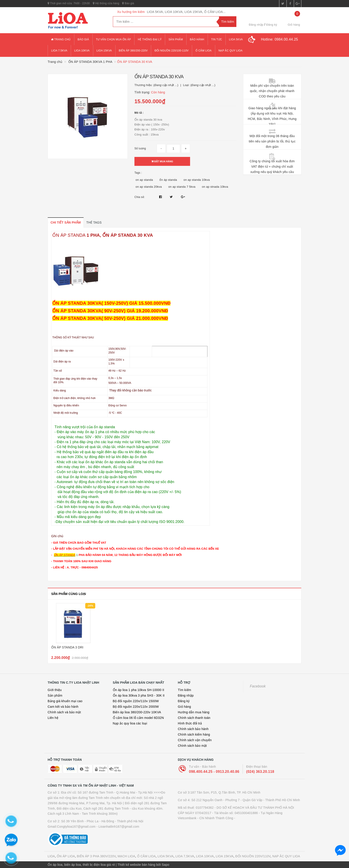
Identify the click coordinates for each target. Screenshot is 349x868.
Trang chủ (61, 39)
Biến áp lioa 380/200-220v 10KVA (137, 712)
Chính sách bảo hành (193, 729)
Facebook (258, 686)
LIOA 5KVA (166, 856)
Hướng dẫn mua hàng (194, 712)
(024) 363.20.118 (260, 772)
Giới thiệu (55, 690)
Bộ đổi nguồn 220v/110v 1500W (136, 701)
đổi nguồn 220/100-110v (171, 51)
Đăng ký (272, 25)
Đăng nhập (256, 25)
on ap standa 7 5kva (182, 187)
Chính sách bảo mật (192, 746)
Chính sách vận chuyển (195, 740)
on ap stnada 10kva (215, 187)
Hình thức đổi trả (190, 723)
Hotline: (279, 39)
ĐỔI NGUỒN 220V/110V (253, 856)
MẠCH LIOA (126, 856)
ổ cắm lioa (203, 51)
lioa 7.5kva (59, 51)
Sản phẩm (176, 39)
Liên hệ (53, 718)
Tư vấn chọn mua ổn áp (114, 39)
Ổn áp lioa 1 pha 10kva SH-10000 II (139, 690)
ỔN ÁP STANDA (69, 235)
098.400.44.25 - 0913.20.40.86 (214, 772)
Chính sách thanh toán (194, 718)
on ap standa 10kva (197, 180)
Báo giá (128, 3)
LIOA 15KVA (225, 856)
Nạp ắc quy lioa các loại (130, 723)
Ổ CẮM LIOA (146, 856)
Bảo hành (197, 39)
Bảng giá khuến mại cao (65, 701)
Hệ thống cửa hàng (106, 3)
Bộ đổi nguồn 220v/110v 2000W (136, 707)
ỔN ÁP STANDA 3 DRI (67, 647)
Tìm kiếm (185, 690)
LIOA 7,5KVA (185, 856)
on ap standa (144, 180)
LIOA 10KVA (205, 856)
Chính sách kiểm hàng (194, 734)
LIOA (51, 856)
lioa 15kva (104, 51)
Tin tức (217, 39)
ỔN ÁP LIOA (66, 856)
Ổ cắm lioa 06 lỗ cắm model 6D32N (138, 718)
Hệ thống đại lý (150, 39)
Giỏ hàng (184, 707)
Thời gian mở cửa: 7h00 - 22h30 (69, 3)
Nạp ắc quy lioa (231, 51)
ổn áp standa (168, 180)
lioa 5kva (236, 39)
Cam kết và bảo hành (63, 707)
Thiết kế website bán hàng (136, 865)
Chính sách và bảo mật (64, 712)
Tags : (138, 173)
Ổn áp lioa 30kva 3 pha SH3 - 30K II (139, 695)
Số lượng (140, 148)
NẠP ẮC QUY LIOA (286, 856)
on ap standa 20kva (149, 187)
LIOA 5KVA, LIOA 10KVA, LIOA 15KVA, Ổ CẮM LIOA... (186, 12)
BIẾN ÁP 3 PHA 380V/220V (96, 856)
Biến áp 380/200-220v (133, 51)
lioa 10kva (82, 51)
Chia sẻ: (140, 197)
